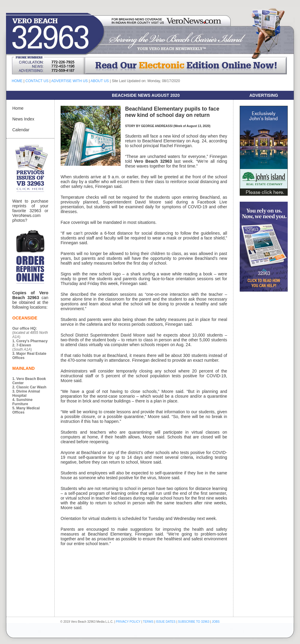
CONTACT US (37, 81)
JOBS (216, 622)
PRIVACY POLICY (128, 622)
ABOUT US (100, 81)
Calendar (21, 130)
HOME (17, 81)
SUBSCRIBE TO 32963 (194, 622)
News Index (23, 119)
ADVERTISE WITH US (70, 81)
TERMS (148, 622)
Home (18, 108)
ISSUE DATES (166, 622)
